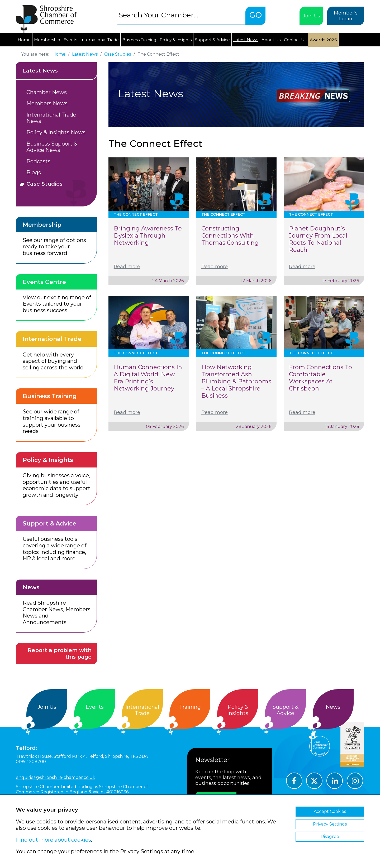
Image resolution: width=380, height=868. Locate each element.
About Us (271, 40)
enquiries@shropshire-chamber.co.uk (56, 777)
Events (70, 40)
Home (24, 40)
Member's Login (346, 16)
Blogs (34, 172)
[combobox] (181, 15)
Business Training (139, 40)
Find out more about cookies (53, 840)
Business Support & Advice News (52, 147)
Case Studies (44, 184)
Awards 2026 (323, 40)
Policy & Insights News (56, 132)
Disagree (330, 836)
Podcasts (38, 161)
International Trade (100, 40)
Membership (47, 40)
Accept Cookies (330, 811)
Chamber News (47, 92)
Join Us (312, 16)
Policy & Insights (176, 40)
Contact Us (295, 40)
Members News (47, 103)
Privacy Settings (330, 824)
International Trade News (51, 118)
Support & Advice (212, 40)
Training (190, 707)
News (333, 707)
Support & (285, 710)
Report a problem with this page (60, 654)
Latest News (246, 40)
